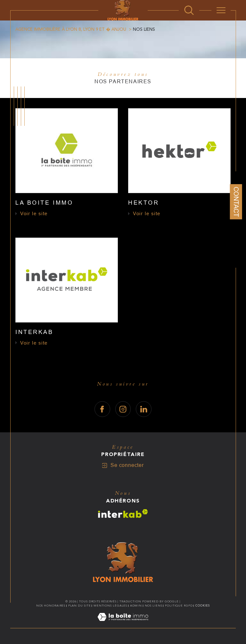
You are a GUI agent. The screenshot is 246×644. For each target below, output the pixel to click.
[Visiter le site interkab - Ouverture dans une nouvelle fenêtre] (123, 514)
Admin (136, 606)
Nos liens (154, 606)
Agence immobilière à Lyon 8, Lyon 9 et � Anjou (71, 29)
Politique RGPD (179, 606)
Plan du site (80, 606)
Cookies (203, 606)
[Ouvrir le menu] (221, 10)
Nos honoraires (51, 606)
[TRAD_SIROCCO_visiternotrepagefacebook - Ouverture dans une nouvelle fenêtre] (102, 409)
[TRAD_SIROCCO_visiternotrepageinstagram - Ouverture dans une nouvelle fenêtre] (123, 409)
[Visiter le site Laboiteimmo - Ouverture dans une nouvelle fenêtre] (123, 624)
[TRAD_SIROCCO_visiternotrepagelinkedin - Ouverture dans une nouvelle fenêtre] (144, 409)
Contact (236, 202)
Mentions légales (110, 606)
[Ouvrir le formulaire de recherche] (189, 10)
